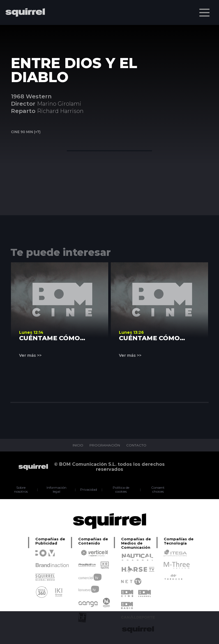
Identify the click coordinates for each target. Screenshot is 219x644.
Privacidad (89, 490)
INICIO (78, 445)
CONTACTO (136, 445)
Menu (205, 10)
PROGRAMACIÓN (105, 445)
